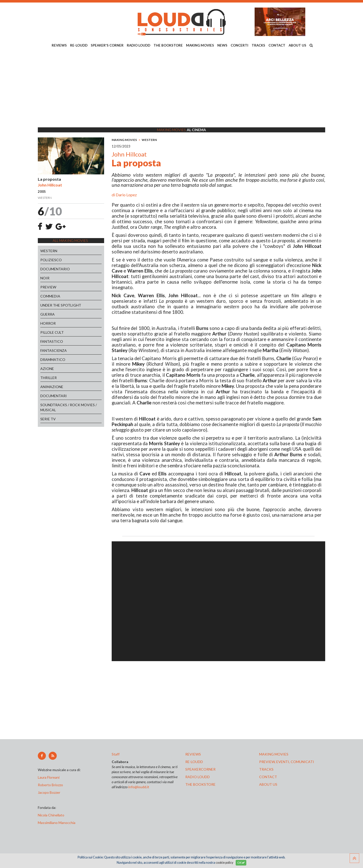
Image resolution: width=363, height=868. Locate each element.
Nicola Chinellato (51, 815)
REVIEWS (59, 45)
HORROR (48, 323)
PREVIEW (48, 287)
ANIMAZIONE (52, 387)
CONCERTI (239, 45)
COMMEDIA (50, 296)
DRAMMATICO (53, 360)
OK (241, 863)
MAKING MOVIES (200, 45)
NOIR (45, 278)
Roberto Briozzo (50, 785)
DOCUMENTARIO (55, 269)
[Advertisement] (181, 88)
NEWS (222, 45)
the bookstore (200, 784)
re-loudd (194, 762)
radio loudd (198, 777)
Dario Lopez (126, 195)
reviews (193, 754)
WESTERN (49, 251)
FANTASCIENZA (54, 350)
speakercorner (200, 769)
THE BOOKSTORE (168, 45)
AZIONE (47, 369)
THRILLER (49, 378)
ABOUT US (297, 45)
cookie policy (224, 863)
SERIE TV (48, 419)
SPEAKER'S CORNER (107, 45)
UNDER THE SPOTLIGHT (61, 305)
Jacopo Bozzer (49, 792)
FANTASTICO (52, 341)
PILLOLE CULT (52, 332)
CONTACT (277, 45)
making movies (274, 754)
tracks (266, 769)
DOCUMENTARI (54, 396)
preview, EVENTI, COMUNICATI (287, 762)
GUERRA (48, 314)
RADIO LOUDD (139, 45)
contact (268, 777)
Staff (116, 754)
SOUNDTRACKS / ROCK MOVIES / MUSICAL (69, 407)
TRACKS (258, 45)
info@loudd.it (139, 787)
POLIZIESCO (51, 260)
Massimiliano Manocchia (57, 823)
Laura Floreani (49, 777)
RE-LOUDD (79, 45)
